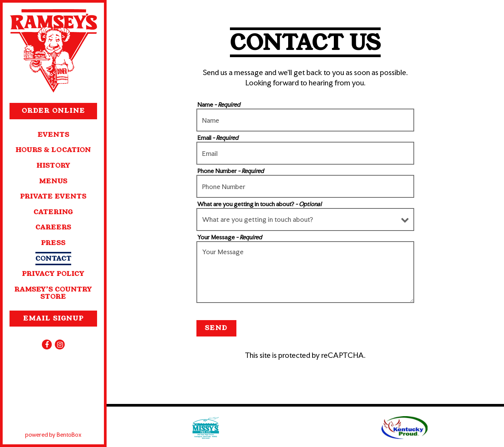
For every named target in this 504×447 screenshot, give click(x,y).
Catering (53, 212)
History (53, 166)
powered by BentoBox (65, 434)
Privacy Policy (53, 274)
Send (216, 328)
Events (53, 135)
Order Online (60, 111)
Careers (53, 227)
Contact (53, 259)
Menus (53, 181)
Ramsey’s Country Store (53, 293)
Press (53, 243)
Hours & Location (53, 150)
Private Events (53, 196)
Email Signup (53, 318)
